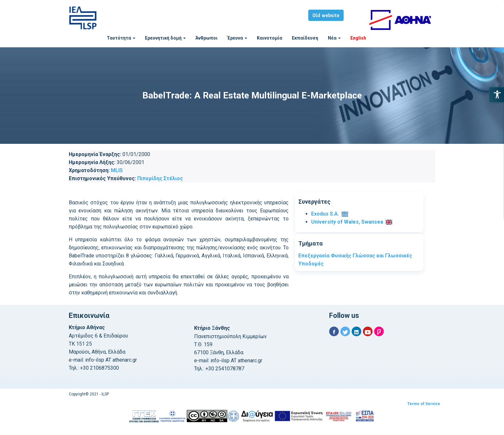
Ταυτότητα (121, 38)
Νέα (334, 38)
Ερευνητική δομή (165, 38)
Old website (326, 16)
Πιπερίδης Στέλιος (160, 178)
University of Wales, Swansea (347, 222)
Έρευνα (237, 38)
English (358, 38)
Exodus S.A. (325, 214)
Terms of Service (424, 404)
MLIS (117, 170)
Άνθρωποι (207, 38)
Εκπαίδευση (305, 38)
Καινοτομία (270, 38)
